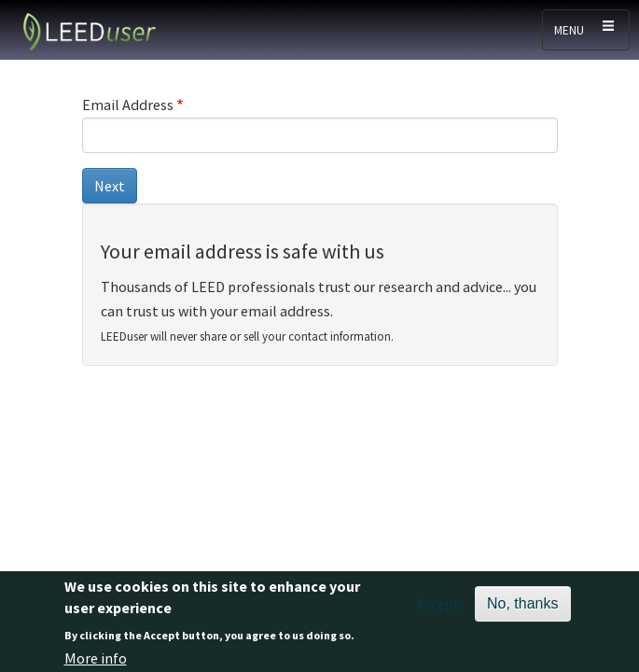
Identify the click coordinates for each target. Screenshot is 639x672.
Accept (438, 608)
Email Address (128, 105)
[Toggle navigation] (586, 30)
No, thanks (522, 607)
